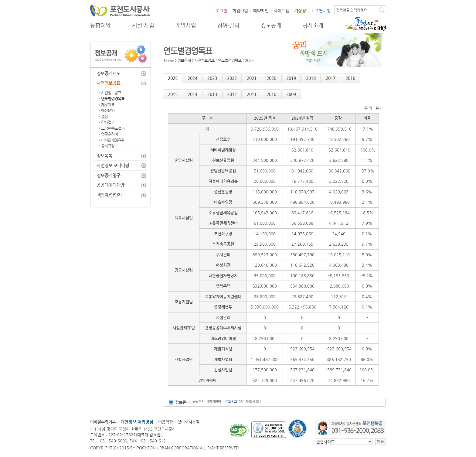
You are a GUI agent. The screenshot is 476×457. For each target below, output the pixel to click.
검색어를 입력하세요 (352, 10)
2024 (192, 78)
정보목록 (104, 156)
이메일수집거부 (103, 422)
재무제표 (108, 105)
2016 (350, 78)
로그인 (221, 11)
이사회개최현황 (113, 140)
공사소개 (313, 25)
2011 (252, 94)
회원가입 (240, 11)
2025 (173, 78)
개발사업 (186, 25)
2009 (291, 94)
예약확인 (261, 11)
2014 (192, 94)
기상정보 (302, 11)
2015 (173, 94)
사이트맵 (281, 11)
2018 (311, 78)
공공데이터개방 (110, 185)
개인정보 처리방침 (137, 422)
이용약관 (165, 422)
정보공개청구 (108, 175)
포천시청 (323, 11)
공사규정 (108, 146)
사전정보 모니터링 (113, 165)
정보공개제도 (108, 73)
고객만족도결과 (113, 128)
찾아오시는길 (189, 422)
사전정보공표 (108, 83)
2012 (232, 94)
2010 (271, 94)
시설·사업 (143, 25)
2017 (331, 78)
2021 (252, 78)
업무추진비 (109, 134)
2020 (271, 78)
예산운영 (108, 110)
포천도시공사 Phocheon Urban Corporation (120, 10)
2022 (232, 78)
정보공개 (271, 25)
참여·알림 (228, 25)
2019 (291, 78)
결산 (104, 116)
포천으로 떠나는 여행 (365, 24)
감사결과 (108, 122)
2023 (212, 78)
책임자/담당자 (109, 195)
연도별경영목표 (113, 99)
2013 (212, 94)
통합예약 (100, 25)
